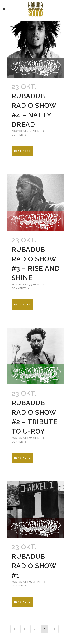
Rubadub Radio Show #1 (34, 566)
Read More (22, 151)
